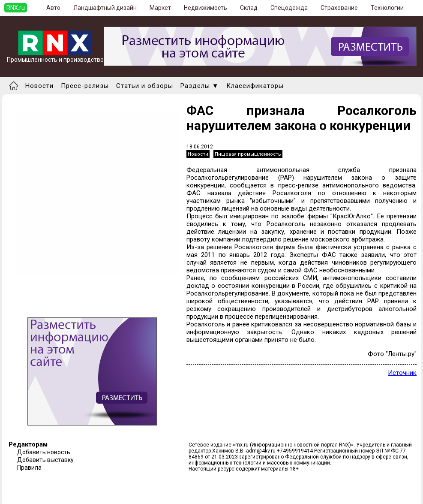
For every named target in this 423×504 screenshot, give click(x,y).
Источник (402, 373)
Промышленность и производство (55, 57)
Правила (29, 468)
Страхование (339, 8)
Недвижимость (205, 8)
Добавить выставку (45, 460)
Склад (249, 8)
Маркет (160, 8)
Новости (39, 86)
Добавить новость (44, 452)
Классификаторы (255, 86)
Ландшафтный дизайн (105, 8)
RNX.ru (16, 8)
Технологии (387, 8)
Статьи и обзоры (145, 86)
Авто (53, 8)
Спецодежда (289, 8)
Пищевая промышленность (248, 154)
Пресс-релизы (85, 86)
